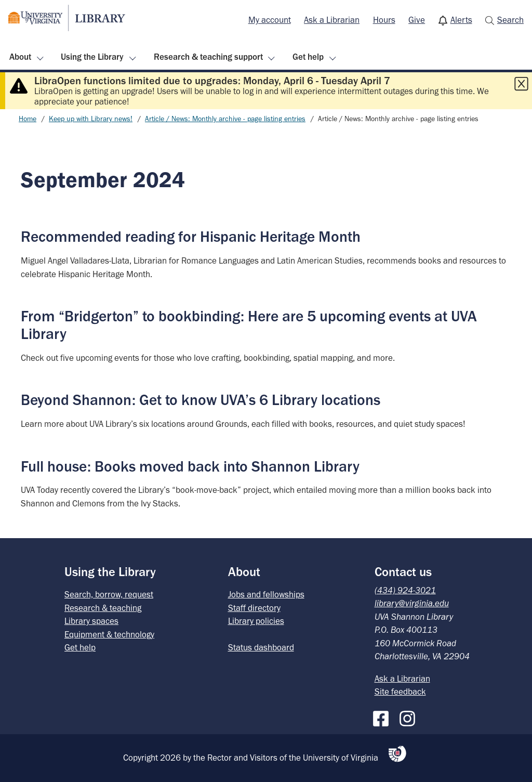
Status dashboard (261, 647)
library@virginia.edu (412, 603)
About (20, 57)
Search (510, 20)
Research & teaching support (208, 57)
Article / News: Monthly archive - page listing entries (225, 119)
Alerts (461, 20)
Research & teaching (103, 608)
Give (417, 20)
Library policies (256, 621)
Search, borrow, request (109, 594)
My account (270, 20)
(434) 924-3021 (405, 590)
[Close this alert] (521, 84)
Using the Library (92, 57)
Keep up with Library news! (91, 119)
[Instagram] (410, 716)
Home (28, 119)
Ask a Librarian (332, 20)
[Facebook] (383, 716)
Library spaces (91, 621)
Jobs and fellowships (266, 594)
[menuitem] (270, 20)
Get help (308, 57)
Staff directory (254, 608)
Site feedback (400, 692)
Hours (384, 20)
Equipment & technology (109, 634)
